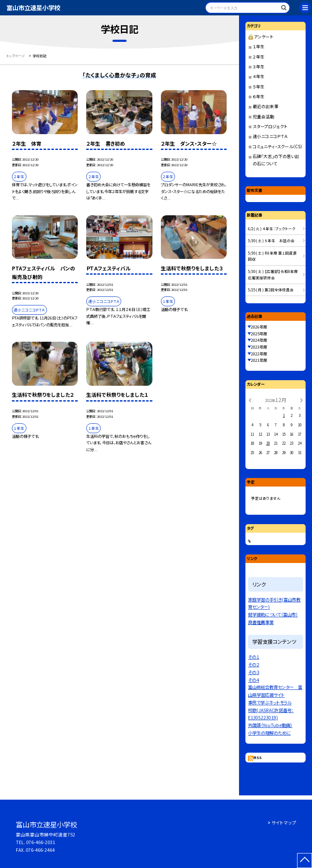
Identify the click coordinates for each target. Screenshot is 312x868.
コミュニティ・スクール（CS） (278, 147)
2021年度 (259, 360)
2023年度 (259, 347)
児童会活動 (263, 117)
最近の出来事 (265, 106)
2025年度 (259, 334)
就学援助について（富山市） (273, 614)
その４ (254, 680)
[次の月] (301, 400)
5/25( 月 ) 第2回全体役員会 (271, 290)
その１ (254, 657)
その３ (254, 672)
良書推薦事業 (261, 622)
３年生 (259, 67)
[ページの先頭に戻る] (305, 861)
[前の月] (250, 400)
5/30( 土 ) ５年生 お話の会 (271, 240)
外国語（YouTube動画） (270, 725)
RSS (258, 757)
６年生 (259, 97)
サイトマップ (284, 823)
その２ (254, 664)
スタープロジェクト (270, 126)
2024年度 (259, 340)
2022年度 (259, 354)
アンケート (261, 37)
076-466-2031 (41, 842)
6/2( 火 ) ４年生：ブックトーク (272, 229)
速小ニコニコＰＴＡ (270, 136)
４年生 (259, 76)
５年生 (259, 87)
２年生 (259, 57)
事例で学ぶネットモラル (270, 702)
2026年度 (259, 327)
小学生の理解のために (269, 733)
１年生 (259, 47)
